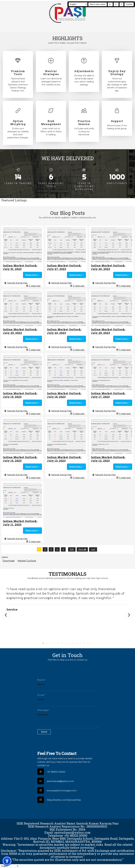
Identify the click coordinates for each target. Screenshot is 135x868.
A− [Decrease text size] (116, 4)
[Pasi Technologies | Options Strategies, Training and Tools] (67, 24)
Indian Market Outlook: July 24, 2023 (64, 331)
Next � (82, 549)
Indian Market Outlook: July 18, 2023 (64, 395)
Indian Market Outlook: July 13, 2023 (64, 459)
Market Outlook (27, 561)
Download (9, 561)
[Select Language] (78, 4)
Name (41, 684)
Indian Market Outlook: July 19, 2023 (20, 395)
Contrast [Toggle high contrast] (129, 4)
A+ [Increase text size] (110, 4)
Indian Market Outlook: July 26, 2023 (108, 267)
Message (43, 715)
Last (93, 549)
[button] (7, 861)
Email (41, 699)
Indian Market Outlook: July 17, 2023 (108, 395)
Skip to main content (98, 4)
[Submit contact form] (44, 732)
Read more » (32, 275)
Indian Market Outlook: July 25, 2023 (20, 331)
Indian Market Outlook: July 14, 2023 (20, 459)
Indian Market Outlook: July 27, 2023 (64, 267)
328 (72, 549)
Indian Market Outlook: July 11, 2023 (20, 523)
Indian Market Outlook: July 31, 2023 (20, 267)
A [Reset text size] (122, 4)
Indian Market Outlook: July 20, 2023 (108, 331)
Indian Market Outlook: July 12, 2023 (108, 459)
